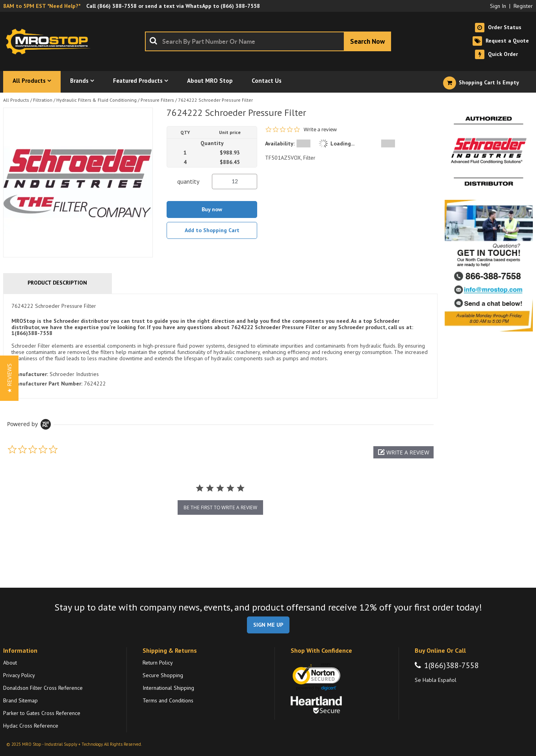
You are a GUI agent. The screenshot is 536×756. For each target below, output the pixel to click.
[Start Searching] (367, 41)
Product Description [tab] (57, 283)
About (10, 663)
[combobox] (268, 41)
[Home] (50, 41)
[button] (403, 452)
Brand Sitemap (20, 700)
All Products (16, 100)
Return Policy (158, 663)
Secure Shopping (163, 675)
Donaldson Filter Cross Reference (43, 688)
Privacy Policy (19, 675)
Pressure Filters (157, 100)
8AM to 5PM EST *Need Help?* (42, 6)
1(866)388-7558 (452, 665)
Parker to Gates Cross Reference (42, 713)
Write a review (320, 129)
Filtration (43, 100)
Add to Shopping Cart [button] (212, 230)
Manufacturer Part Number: (47, 384)
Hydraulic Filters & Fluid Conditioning (96, 100)
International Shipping (168, 688)
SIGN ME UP (268, 625)
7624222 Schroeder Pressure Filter (215, 100)
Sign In (498, 6)
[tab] (220, 346)
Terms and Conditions (168, 700)
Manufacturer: (30, 374)
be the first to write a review (220, 507)
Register (523, 6)
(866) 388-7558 (117, 6)
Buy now (212, 209)
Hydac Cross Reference (31, 726)
